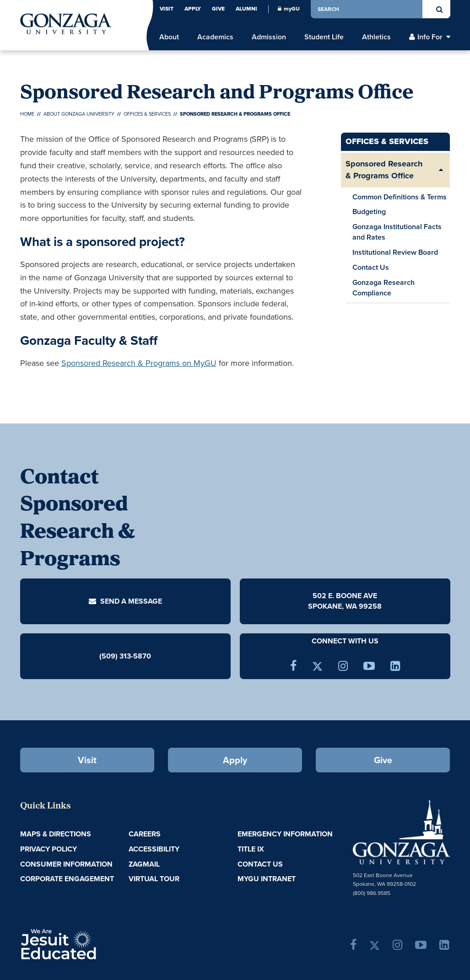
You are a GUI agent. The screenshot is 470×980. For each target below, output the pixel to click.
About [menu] (169, 37)
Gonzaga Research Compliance (384, 288)
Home (27, 114)
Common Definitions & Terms (400, 197)
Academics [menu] (215, 37)
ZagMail (144, 864)
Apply (193, 9)
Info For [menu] (430, 37)
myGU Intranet (267, 879)
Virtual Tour (154, 879)
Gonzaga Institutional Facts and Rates (397, 232)
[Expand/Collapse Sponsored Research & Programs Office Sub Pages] (441, 170)
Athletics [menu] (376, 37)
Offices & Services (147, 114)
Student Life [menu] (324, 37)
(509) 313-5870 (125, 656)
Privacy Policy (49, 849)
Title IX (251, 849)
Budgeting (369, 212)
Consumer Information (66, 864)
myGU (289, 9)
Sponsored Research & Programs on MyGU (139, 363)
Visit (167, 9)
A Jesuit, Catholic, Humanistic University (91, 943)
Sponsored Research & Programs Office (384, 170)
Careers (145, 834)
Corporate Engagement (67, 879)
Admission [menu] (269, 37)
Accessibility (154, 849)
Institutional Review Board (396, 253)
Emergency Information (285, 834)
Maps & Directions (56, 834)
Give (218, 9)
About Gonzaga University (79, 114)
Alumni (246, 9)
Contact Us (371, 267)
